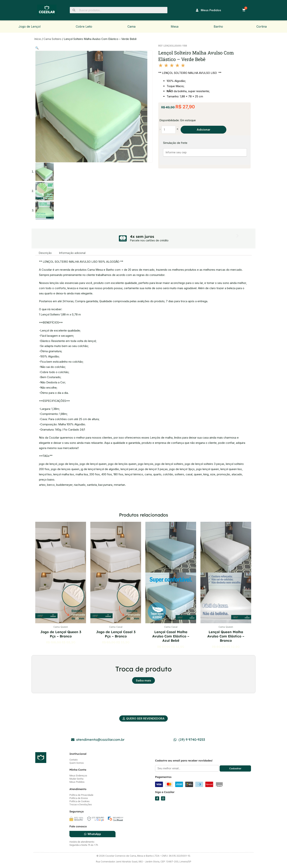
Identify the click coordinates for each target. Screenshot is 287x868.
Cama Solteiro (52, 39)
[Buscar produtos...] (119, 10)
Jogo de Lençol (29, 26)
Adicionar (204, 130)
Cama (131, 26)
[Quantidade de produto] (169, 130)
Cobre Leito (84, 26)
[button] (37, 48)
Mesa (175, 26)
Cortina (262, 26)
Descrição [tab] (45, 252)
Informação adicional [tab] (73, 252)
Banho (218, 26)
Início (38, 39)
